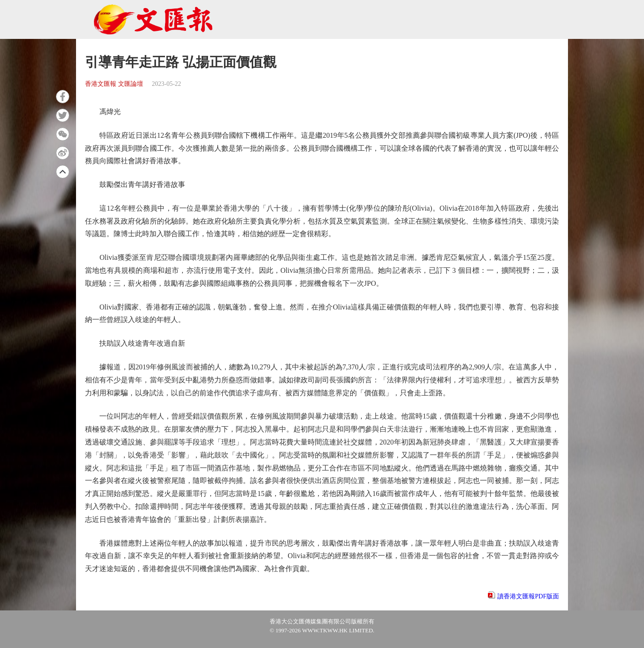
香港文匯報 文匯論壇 (114, 84)
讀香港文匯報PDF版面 (528, 596)
